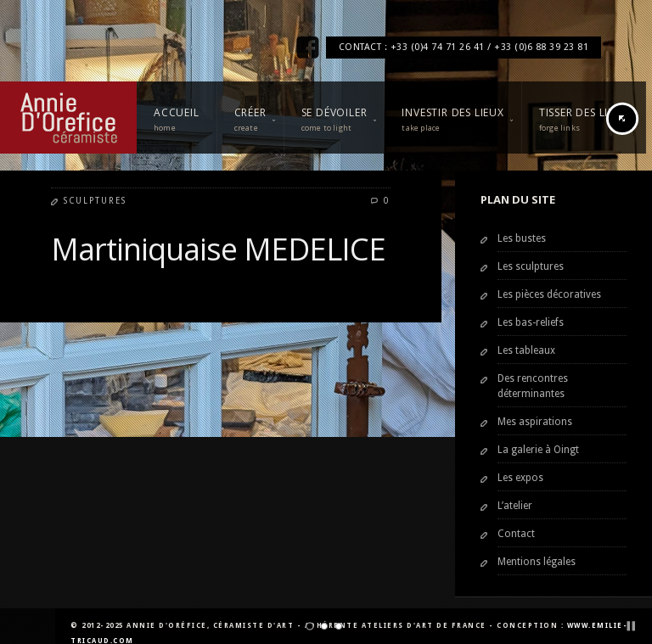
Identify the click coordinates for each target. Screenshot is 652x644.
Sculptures (95, 201)
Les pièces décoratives (549, 294)
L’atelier (515, 506)
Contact (516, 534)
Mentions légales (537, 562)
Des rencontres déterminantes (533, 386)
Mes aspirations (535, 422)
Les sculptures (531, 266)
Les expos (520, 478)
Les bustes (522, 238)
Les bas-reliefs (531, 322)
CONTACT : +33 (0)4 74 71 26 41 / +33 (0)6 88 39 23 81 (464, 47)
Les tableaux (526, 350)
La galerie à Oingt (538, 450)
